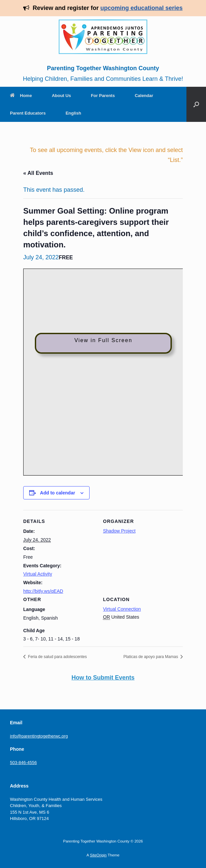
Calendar (144, 96)
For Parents (103, 96)
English (73, 113)
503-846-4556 (23, 763)
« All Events (38, 173)
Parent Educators (28, 113)
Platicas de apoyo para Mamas (151, 657)
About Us (61, 96)
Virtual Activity (38, 574)
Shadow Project (119, 531)
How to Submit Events (103, 678)
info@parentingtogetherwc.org (39, 736)
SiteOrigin (98, 855)
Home (21, 96)
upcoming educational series (142, 8)
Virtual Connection (122, 609)
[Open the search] (196, 104)
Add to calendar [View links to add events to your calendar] (58, 493)
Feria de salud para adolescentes (57, 657)
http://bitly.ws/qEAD (43, 591)
